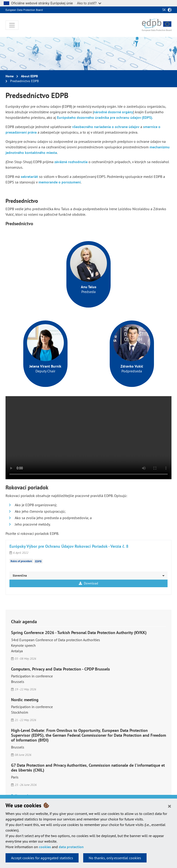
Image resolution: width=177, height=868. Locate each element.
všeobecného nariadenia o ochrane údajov (106, 127)
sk (164, 10)
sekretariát (29, 177)
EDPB (38, 561)
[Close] (170, 806)
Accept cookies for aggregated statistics (42, 858)
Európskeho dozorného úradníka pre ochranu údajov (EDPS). (105, 117)
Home (10, 76)
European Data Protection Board (24, 10)
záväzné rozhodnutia (71, 162)
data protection (71, 847)
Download (88, 583)
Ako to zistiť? (89, 3)
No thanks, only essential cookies (115, 858)
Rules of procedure (21, 561)
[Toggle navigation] (12, 25)
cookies (45, 847)
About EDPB (29, 76)
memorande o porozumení (60, 182)
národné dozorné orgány (113, 112)
